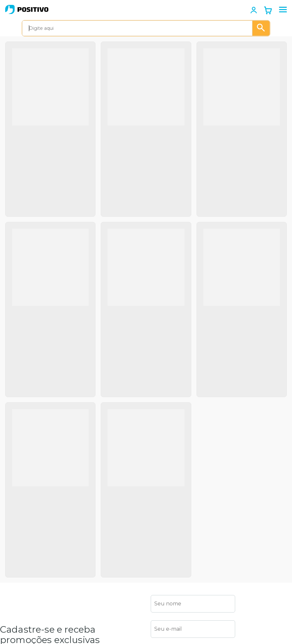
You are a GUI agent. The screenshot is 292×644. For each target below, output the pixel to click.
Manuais (84, 583)
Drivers (82, 572)
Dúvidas (83, 561)
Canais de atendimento (89, 535)
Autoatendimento (95, 504)
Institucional (14, 504)
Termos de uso (17, 515)
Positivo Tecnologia (22, 577)
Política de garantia (22, 526)
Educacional (14, 611)
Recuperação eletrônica (89, 597)
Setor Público (16, 600)
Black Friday (14, 622)
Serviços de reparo (95, 628)
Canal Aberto (89, 639)
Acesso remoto (92, 550)
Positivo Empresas (22, 589)
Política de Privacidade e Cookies (214, 475)
